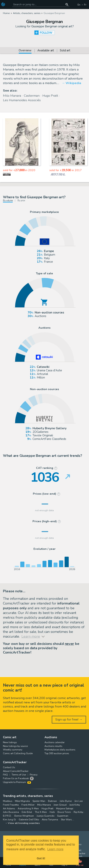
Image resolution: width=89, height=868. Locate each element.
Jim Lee (79, 801)
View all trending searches (24, 823)
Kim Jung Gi (9, 819)
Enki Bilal (27, 812)
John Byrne (66, 801)
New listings (10, 742)
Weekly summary (13, 750)
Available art (46, 51)
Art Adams (9, 808)
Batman (52, 801)
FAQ (5, 775)
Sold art (65, 51)
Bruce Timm (64, 812)
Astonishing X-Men (28, 808)
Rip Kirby (78, 812)
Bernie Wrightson (24, 816)
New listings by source (15, 746)
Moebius (8, 801)
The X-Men (41, 812)
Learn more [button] (55, 849)
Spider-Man (39, 801)
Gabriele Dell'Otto (29, 819)
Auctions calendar (55, 742)
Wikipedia (73, 83)
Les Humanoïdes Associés (22, 100)
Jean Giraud (60, 805)
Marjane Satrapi (65, 808)
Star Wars (66, 819)
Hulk (52, 812)
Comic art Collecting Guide (18, 753)
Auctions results (53, 746)
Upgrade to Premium (17, 782)
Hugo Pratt (50, 96)
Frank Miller (28, 805)
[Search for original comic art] (41, 4)
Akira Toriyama (50, 819)
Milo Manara (12, 96)
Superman (63, 816)
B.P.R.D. (7, 816)
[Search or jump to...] (67, 4)
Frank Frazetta (11, 805)
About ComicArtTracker (16, 771)
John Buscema (11, 812)
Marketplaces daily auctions (60, 750)
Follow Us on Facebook (16, 778)
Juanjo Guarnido (45, 816)
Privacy (34, 775)
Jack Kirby (75, 805)
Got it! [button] (41, 858)
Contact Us (9, 767)
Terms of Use (19, 775)
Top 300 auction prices (57, 753)
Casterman (32, 96)
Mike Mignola (22, 801)
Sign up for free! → (69, 719)
